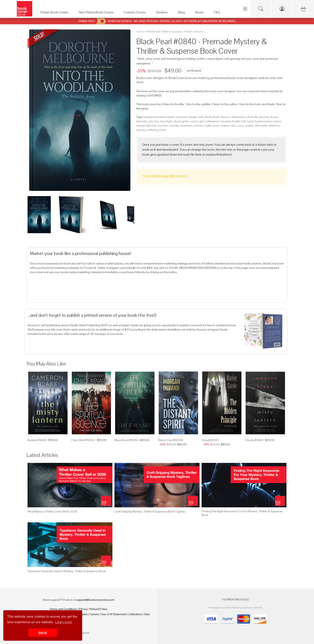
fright (169, 121)
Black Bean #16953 (126, 440)
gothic (186, 121)
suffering (152, 130)
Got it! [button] (43, 633)
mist (154, 126)
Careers (94, 614)
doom (274, 117)
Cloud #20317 (210, 440)
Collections (135, 614)
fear (156, 121)
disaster (264, 117)
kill (148, 126)
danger (193, 117)
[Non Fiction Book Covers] (97, 13)
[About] (200, 13)
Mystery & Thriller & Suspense (165, 32)
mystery (198, 126)
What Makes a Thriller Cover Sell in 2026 (52, 511)
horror (277, 121)
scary (241, 126)
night (208, 126)
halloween (213, 121)
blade (171, 117)
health (236, 121)
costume (181, 117)
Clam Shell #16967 (83, 440)
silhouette (261, 126)
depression (238, 117)
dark (201, 117)
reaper (225, 126)
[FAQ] (218, 13)
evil (151, 121)
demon (226, 117)
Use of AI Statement (114, 614)
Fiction (141, 32)
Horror (199, 32)
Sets (147, 614)
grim (202, 121)
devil (250, 117)
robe (233, 126)
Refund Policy (99, 609)
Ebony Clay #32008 (171, 440)
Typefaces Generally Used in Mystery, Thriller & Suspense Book (67, 571)
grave (194, 121)
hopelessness (264, 121)
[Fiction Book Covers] (55, 13)
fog (162, 121)
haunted (226, 121)
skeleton (274, 126)
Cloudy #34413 (254, 440)
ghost (177, 121)
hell (243, 121)
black (163, 117)
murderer (186, 126)
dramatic (142, 121)
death (216, 117)
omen (216, 126)
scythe (249, 126)
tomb (163, 130)
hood (250, 121)
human (141, 126)
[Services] (163, 13)
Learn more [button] (64, 622)
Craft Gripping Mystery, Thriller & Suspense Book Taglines (150, 511)
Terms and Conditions (63, 609)
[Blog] (182, 13)
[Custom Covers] (136, 13)
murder (174, 126)
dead (208, 117)
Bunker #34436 (37, 440)
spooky (141, 130)
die (256, 117)
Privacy (83, 609)
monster (163, 126)
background (151, 117)
